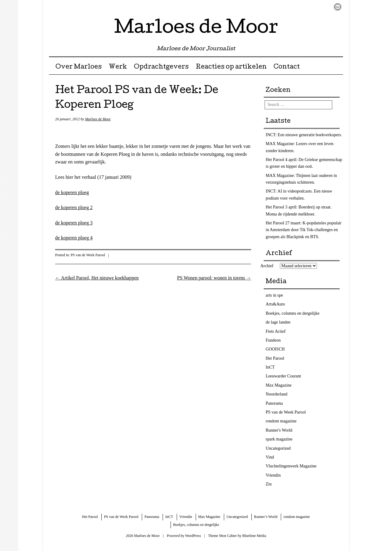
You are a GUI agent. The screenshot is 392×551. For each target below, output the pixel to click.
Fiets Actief (276, 331)
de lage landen (278, 322)
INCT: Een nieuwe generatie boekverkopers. (304, 135)
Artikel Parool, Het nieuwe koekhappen (97, 278)
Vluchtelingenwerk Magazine (291, 466)
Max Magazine (279, 385)
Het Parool (275, 358)
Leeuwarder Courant (283, 376)
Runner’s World (266, 517)
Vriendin (273, 475)
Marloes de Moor (196, 29)
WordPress (193, 536)
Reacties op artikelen (231, 67)
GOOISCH (275, 349)
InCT (270, 367)
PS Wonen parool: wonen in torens (214, 278)
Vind (270, 457)
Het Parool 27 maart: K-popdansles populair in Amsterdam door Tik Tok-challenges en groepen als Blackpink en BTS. (304, 230)
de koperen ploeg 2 (74, 207)
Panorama (274, 403)
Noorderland (277, 394)
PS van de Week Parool (88, 255)
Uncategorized (278, 448)
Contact (287, 67)
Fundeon (273, 340)
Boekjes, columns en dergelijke (293, 313)
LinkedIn (338, 7)
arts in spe (275, 295)
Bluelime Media (254, 536)
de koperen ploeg (72, 192)
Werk (118, 67)
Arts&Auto (275, 304)
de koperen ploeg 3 (74, 223)
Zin (269, 484)
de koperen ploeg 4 (74, 238)
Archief (267, 266)
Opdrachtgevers (161, 67)
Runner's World (279, 430)
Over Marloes (79, 67)
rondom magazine (281, 421)
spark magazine (279, 439)
